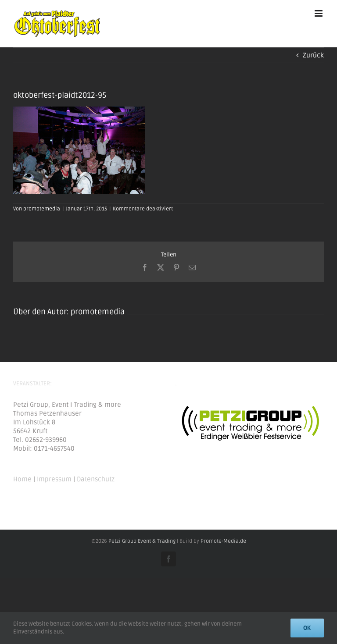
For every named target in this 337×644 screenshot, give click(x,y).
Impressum (54, 479)
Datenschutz (96, 479)
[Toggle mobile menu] (319, 13)
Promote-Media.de (223, 541)
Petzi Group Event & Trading (142, 541)
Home (22, 479)
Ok (307, 628)
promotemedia (42, 209)
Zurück (313, 55)
